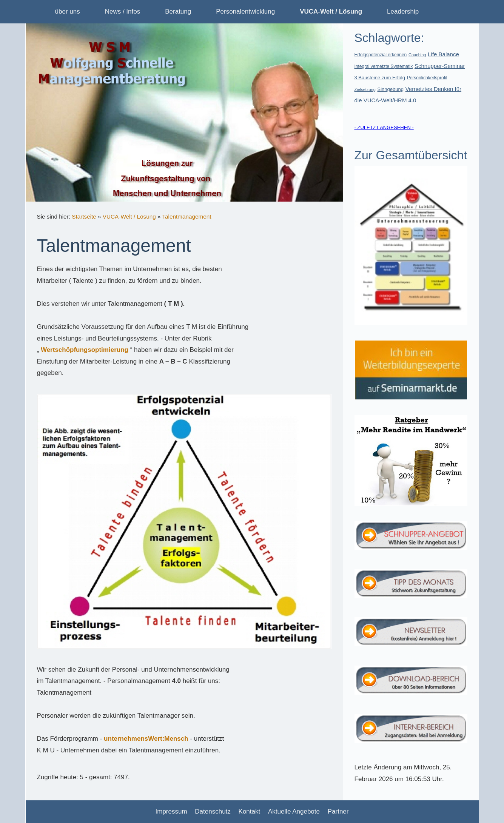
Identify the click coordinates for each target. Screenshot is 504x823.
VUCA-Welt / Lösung (129, 217)
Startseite (84, 217)
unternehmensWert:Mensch (146, 739)
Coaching (417, 55)
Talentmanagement (186, 217)
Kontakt (250, 811)
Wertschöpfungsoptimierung (85, 350)
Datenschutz (213, 811)
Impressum (171, 811)
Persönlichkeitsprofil (427, 78)
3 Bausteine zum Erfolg (380, 78)
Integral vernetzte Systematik (384, 66)
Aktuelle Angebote (294, 811)
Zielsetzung (365, 89)
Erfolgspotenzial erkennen (381, 55)
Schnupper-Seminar (440, 66)
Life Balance (443, 54)
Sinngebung (391, 89)
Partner (338, 811)
